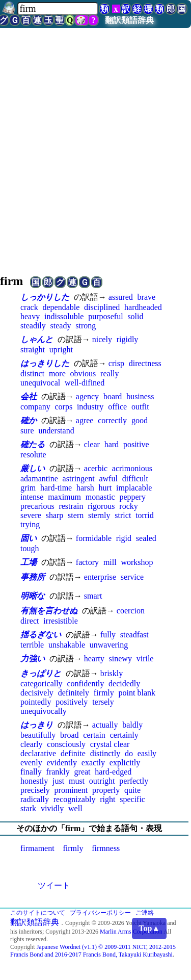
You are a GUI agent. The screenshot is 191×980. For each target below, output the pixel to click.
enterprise (100, 577)
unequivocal (40, 383)
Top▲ (149, 928)
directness (145, 363)
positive (136, 444)
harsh (85, 488)
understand (56, 431)
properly (106, 790)
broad (69, 735)
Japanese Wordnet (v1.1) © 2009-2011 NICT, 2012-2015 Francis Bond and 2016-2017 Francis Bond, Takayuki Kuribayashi (93, 951)
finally (31, 772)
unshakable (67, 645)
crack (29, 307)
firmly (104, 693)
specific (132, 799)
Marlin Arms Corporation (131, 932)
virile (145, 659)
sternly (99, 515)
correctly (112, 420)
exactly (93, 763)
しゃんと (37, 339)
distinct (32, 373)
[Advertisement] (95, 150)
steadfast (134, 635)
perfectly (134, 781)
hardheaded (143, 307)
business (140, 396)
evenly (31, 763)
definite (73, 753)
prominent (71, 790)
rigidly (128, 339)
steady (61, 326)
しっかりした (45, 297)
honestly (34, 781)
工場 (29, 562)
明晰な (33, 596)
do (129, 753)
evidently (62, 763)
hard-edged (113, 772)
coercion (131, 611)
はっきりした (45, 363)
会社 (29, 396)
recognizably (75, 799)
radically (35, 799)
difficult (135, 479)
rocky (128, 506)
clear (92, 444)
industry (90, 407)
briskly (112, 673)
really (110, 373)
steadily (33, 326)
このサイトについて (38, 913)
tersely (103, 702)
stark (28, 808)
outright (102, 781)
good (140, 420)
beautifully (38, 735)
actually (105, 725)
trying (30, 524)
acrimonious (132, 468)
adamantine (39, 479)
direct (30, 621)
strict (123, 515)
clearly (32, 744)
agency (87, 396)
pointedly (36, 702)
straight (33, 350)
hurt (105, 488)
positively (72, 702)
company (35, 407)
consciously (66, 744)
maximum (64, 497)
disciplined (102, 307)
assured (121, 297)
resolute (33, 455)
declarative (38, 753)
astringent (79, 479)
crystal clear (110, 744)
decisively (37, 693)
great (83, 772)
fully (108, 635)
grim (28, 488)
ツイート (54, 885)
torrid (145, 515)
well (75, 808)
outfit (140, 407)
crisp (116, 363)
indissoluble (64, 316)
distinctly (105, 753)
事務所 (33, 577)
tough (30, 548)
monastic (100, 497)
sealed (146, 538)
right (107, 799)
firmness (106, 848)
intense (32, 497)
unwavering (109, 645)
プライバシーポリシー (100, 913)
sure (27, 431)
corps (63, 407)
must (77, 781)
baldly (132, 725)
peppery (132, 497)
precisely (35, 790)
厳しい (33, 468)
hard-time (56, 488)
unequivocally (44, 711)
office (117, 407)
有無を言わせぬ (49, 611)
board (113, 396)
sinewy (120, 659)
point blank (137, 693)
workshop (137, 562)
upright (61, 350)
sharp (55, 515)
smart (93, 596)
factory (87, 562)
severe (31, 515)
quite (132, 790)
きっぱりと (41, 673)
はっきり (37, 725)
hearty (94, 659)
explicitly (125, 763)
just (58, 781)
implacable (134, 488)
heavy (30, 316)
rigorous (101, 506)
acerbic (96, 468)
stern (76, 515)
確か (29, 420)
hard (112, 444)
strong (86, 326)
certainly (124, 735)
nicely (102, 339)
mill (110, 562)
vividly (52, 808)
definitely (74, 693)
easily (147, 753)
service (132, 577)
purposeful (105, 316)
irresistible (61, 621)
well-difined (85, 383)
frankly (58, 772)
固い (29, 538)
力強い (33, 659)
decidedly (124, 684)
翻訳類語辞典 (129, 20)
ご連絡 (145, 913)
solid (135, 316)
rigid (124, 538)
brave (147, 297)
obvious (83, 373)
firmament (37, 848)
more (57, 373)
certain (94, 735)
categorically (42, 684)
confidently (85, 684)
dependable (61, 307)
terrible (32, 645)
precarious (37, 506)
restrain (71, 506)
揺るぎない (41, 635)
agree (85, 420)
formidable (94, 538)
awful (108, 479)
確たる (33, 444)
